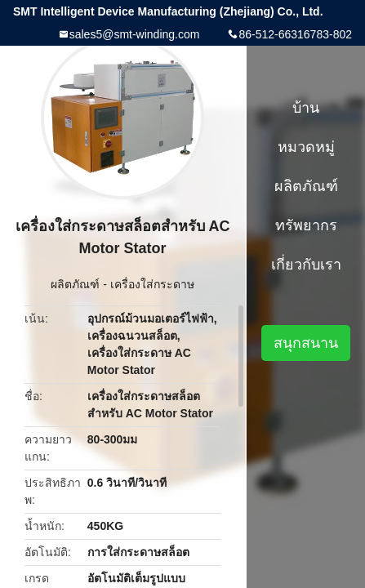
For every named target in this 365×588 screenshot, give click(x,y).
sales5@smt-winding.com (135, 34)
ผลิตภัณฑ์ (75, 284)
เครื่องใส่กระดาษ (152, 284)
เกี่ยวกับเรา (306, 265)
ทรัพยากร (306, 225)
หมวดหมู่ (306, 147)
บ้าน (306, 108)
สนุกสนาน (306, 343)
